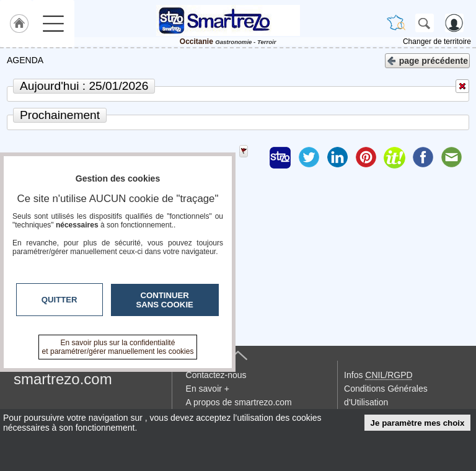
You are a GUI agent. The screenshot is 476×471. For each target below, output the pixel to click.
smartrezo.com (63, 379)
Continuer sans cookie (165, 300)
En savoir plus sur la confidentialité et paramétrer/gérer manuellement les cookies (118, 347)
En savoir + (208, 389)
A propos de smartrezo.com (239, 402)
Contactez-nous (216, 375)
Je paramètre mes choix (418, 423)
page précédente (427, 60)
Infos (378, 375)
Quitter (59, 300)
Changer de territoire (437, 42)
